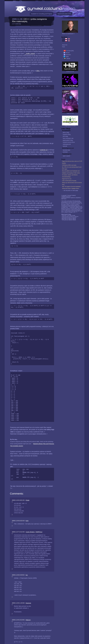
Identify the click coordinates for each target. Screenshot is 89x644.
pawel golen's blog (68, 140)
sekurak (65, 146)
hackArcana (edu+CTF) (64, 14)
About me (65, 45)
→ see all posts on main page (70, 190)
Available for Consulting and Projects (42, 14)
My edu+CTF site (70, 71)
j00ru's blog (66, 133)
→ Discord (66, 53)
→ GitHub (66, 59)
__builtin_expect (30, 54)
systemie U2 (44, 150)
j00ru (38, 71)
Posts (63, 159)
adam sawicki (66, 156)
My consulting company (70, 88)
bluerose (28, 603)
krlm (27, 521)
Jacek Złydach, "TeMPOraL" (34, 532)
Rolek (28, 500)
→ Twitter (65, 57)
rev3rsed (65, 152)
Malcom (28, 620)
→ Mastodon (66, 55)
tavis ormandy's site (68, 138)
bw (27, 575)
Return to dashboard (68, 34)
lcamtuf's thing (67, 134)
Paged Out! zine (70, 113)
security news (66, 150)
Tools (63, 47)
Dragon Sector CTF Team (70, 126)
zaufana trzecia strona (69, 142)
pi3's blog (65, 136)
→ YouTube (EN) (68, 51)
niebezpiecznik (67, 144)
